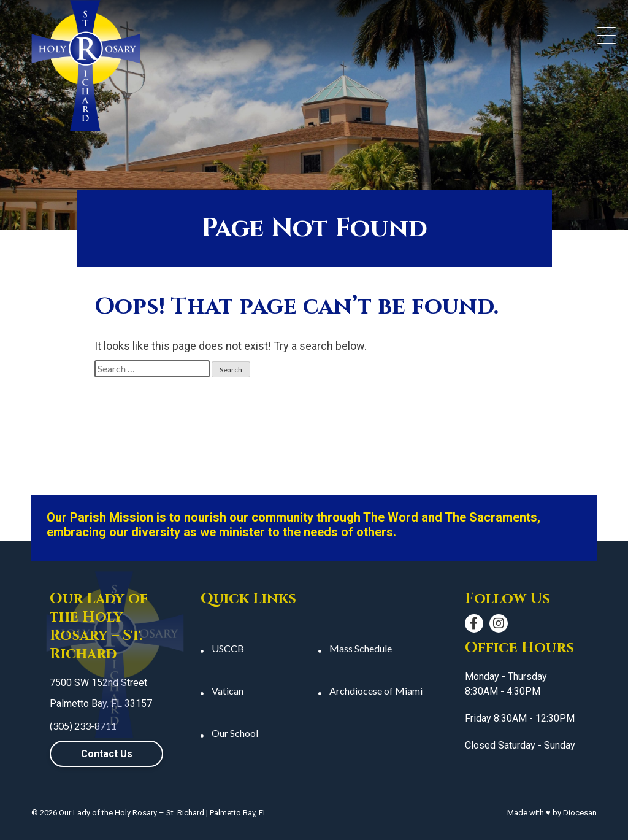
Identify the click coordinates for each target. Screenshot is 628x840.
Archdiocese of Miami (376, 691)
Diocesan (580, 813)
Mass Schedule (361, 648)
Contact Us (107, 754)
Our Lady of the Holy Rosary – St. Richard (132, 813)
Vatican (228, 691)
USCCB (228, 648)
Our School (235, 733)
